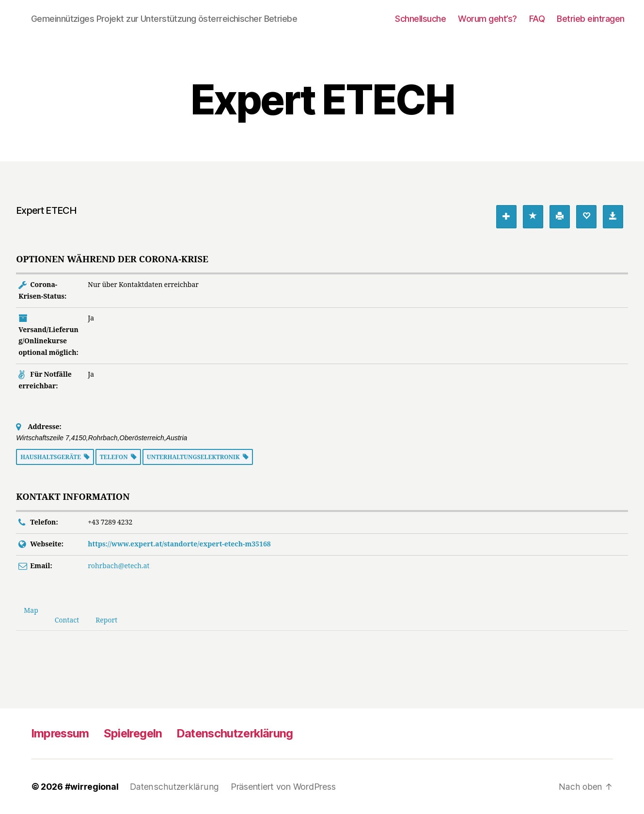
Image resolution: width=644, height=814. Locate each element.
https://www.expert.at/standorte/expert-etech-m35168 (179, 544)
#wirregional (92, 787)
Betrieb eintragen (591, 19)
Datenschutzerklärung (241, 733)
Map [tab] (31, 611)
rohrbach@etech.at (118, 566)
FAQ (537, 19)
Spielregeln (136, 733)
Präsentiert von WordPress (281, 787)
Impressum (62, 733)
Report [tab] (106, 620)
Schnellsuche (420, 19)
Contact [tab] (67, 620)
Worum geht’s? (487, 19)
